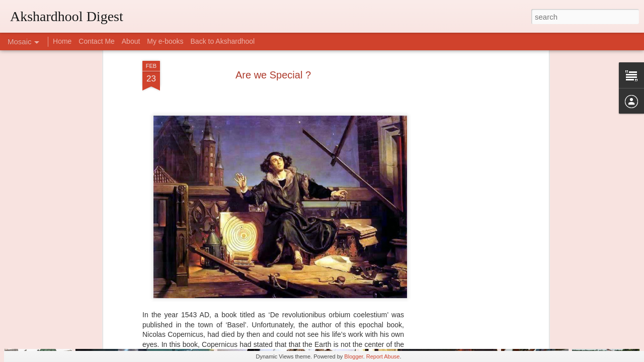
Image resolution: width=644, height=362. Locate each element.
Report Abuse (383, 356)
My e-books (165, 41)
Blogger (353, 356)
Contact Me (97, 41)
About (131, 41)
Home (62, 41)
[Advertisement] (459, 154)
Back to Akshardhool (223, 41)
